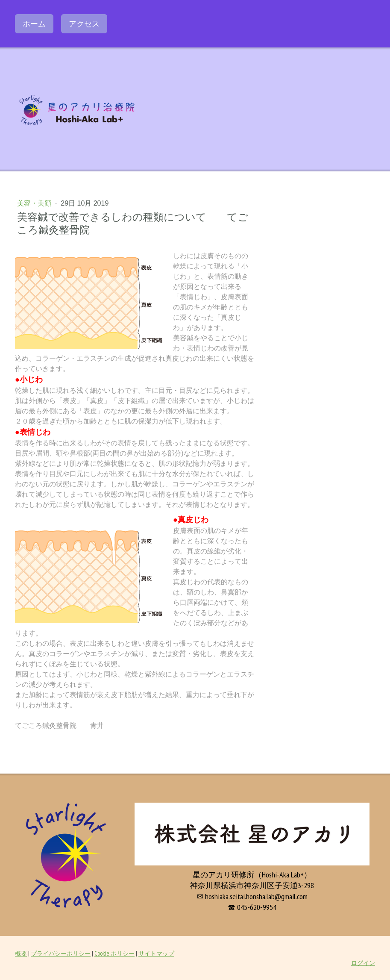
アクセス (84, 24)
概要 (21, 953)
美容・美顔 (35, 203)
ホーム (34, 24)
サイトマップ (156, 953)
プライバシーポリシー (61, 953)
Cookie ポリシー (114, 953)
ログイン (363, 963)
